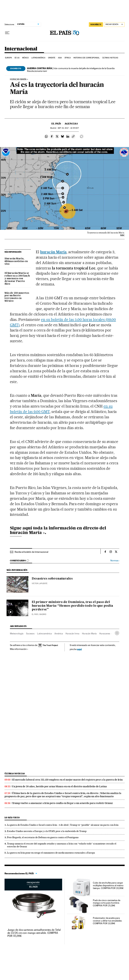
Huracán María (89, 633)
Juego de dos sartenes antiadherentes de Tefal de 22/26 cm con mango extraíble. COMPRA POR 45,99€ (34, 933)
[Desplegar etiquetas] (117, 633)
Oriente (52, 58)
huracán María (53, 252)
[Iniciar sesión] (114, 25)
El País (56, 124)
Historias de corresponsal (87, 58)
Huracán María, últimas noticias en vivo (16, 261)
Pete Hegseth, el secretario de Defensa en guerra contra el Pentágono (43, 837)
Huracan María (18, 79)
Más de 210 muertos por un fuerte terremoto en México (17, 297)
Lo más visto (12, 818)
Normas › (115, 561)
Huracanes (105, 633)
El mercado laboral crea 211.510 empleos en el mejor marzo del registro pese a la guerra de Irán (67, 780)
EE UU (17, 58)
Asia (60, 58)
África (68, 58)
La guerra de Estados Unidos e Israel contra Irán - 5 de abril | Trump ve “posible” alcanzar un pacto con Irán (63, 825)
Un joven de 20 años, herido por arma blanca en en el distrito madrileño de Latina (59, 786)
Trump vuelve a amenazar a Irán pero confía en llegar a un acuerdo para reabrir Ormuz (62, 803)
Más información (19, 649)
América (59, 633)
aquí (79, 649)
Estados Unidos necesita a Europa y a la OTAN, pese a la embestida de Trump (47, 831)
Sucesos (30, 633)
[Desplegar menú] (7, 33)
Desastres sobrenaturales (52, 579)
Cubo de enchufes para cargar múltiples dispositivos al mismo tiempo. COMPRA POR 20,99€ (108, 885)
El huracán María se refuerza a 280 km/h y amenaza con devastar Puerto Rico (17, 279)
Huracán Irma (72, 633)
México (26, 58)
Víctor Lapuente (40, 583)
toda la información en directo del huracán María (58, 530)
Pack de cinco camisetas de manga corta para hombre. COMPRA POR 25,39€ (107, 903)
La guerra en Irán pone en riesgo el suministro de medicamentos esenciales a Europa (51, 853)
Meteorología (17, 633)
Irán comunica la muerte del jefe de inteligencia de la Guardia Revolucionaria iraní (71, 70)
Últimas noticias (110, 58)
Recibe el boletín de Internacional (31, 552)
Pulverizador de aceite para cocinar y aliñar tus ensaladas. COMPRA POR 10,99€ (108, 921)
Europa (9, 58)
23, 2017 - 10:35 (68, 128)
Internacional (21, 49)
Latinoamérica (38, 58)
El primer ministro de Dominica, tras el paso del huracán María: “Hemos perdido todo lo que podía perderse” (72, 606)
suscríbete (96, 24)
